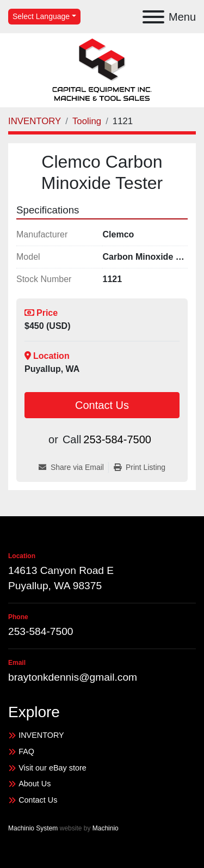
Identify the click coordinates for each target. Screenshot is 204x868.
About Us (35, 784)
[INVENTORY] (35, 121)
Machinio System (33, 828)
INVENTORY (41, 735)
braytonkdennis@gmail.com (73, 677)
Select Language (41, 16)
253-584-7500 (117, 439)
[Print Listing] (140, 467)
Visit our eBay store (52, 768)
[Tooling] (87, 121)
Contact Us (102, 405)
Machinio (106, 828)
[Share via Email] (73, 467)
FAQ (26, 751)
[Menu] (153, 17)
